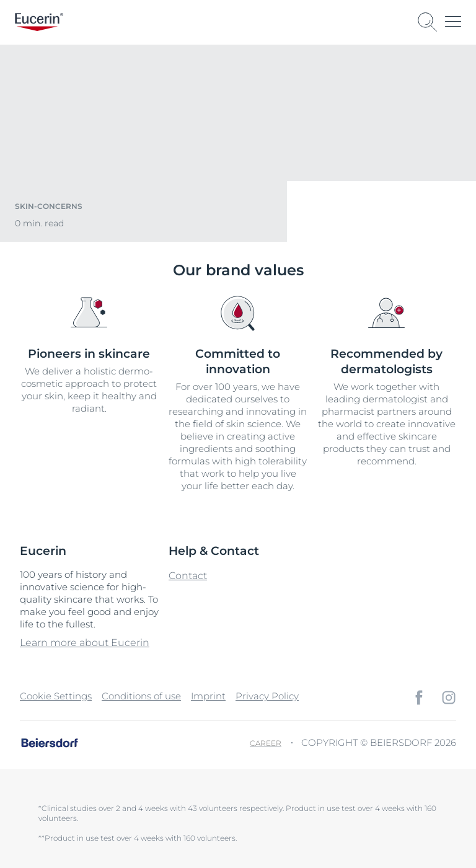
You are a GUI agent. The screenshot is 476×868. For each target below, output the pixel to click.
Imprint (208, 696)
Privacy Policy (267, 696)
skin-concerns (49, 206)
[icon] (419, 697)
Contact (188, 576)
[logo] (39, 22)
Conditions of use (141, 696)
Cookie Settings (56, 696)
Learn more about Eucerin (85, 643)
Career (266, 743)
